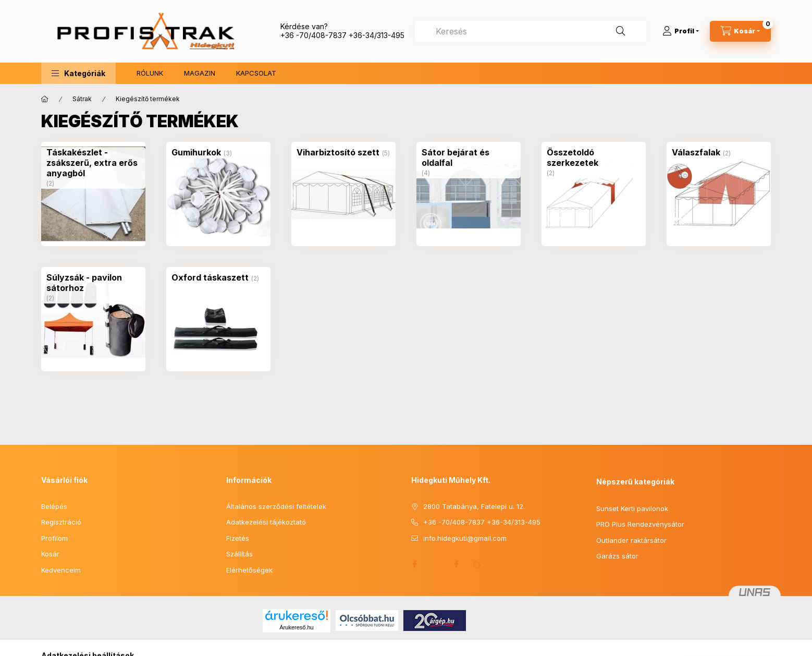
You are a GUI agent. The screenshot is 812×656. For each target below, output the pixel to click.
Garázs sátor (617, 556)
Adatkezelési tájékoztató (266, 522)
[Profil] (681, 31)
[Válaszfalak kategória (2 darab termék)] (696, 152)
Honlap (435, 564)
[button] (78, 73)
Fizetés (238, 538)
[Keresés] (621, 31)
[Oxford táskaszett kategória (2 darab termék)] (210, 277)
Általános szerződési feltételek (276, 506)
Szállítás (239, 554)
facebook (414, 564)
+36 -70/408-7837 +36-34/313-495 (342, 35)
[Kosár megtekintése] (740, 31)
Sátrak (82, 99)
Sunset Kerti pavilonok (632, 508)
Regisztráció (61, 522)
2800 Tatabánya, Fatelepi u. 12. (474, 506)
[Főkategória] (45, 99)
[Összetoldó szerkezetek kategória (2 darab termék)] (594, 157)
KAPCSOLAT (256, 73)
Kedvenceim (61, 570)
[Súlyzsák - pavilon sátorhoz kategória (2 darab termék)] (93, 283)
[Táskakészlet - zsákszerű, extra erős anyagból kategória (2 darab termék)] (93, 163)
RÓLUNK (150, 73)
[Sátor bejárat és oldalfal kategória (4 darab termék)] (469, 157)
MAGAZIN (200, 73)
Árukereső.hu (296, 627)
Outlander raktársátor (631, 540)
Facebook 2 (456, 564)
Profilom (54, 538)
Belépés (54, 506)
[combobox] (531, 31)
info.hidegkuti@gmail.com (465, 538)
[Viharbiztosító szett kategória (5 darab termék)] (338, 152)
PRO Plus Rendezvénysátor (640, 524)
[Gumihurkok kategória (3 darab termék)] (196, 152)
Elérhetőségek (249, 570)
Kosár (50, 554)
